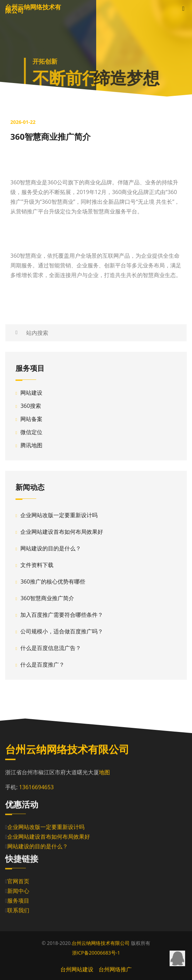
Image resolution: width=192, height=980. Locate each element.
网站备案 (31, 419)
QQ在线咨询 (177, 958)
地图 (104, 773)
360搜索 (31, 406)
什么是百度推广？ (42, 665)
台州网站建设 (77, 969)
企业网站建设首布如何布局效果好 (62, 532)
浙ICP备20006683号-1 (96, 953)
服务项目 (18, 903)
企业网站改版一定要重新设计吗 (59, 515)
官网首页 (18, 883)
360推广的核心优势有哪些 (53, 581)
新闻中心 (18, 893)
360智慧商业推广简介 (47, 598)
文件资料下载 (37, 565)
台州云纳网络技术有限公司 (101, 943)
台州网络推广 (115, 969)
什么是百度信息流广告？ (51, 648)
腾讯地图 (31, 445)
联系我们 (18, 912)
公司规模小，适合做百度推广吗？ (62, 631)
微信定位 (31, 432)
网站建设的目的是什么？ (51, 548)
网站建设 (31, 393)
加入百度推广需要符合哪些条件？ (62, 615)
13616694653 (36, 788)
